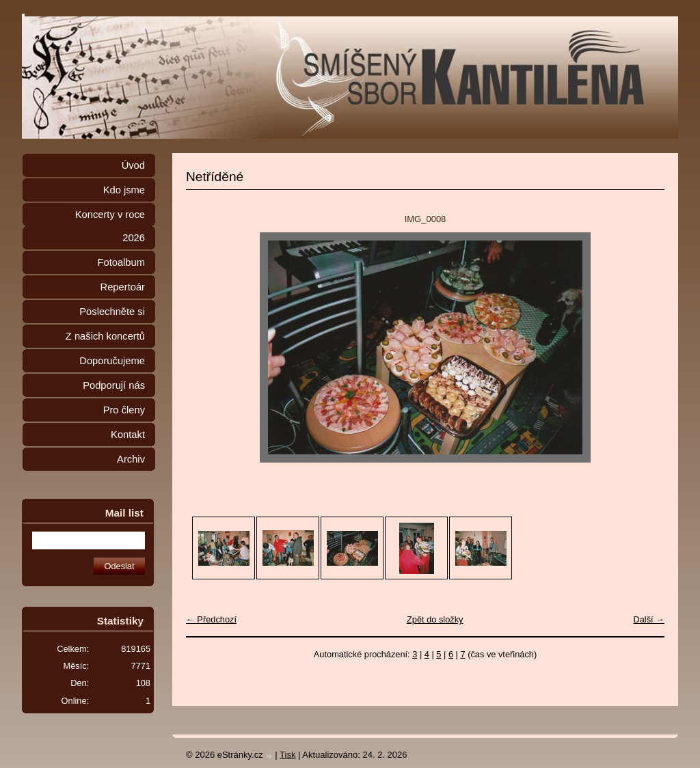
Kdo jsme (124, 190)
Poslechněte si (112, 312)
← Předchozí (211, 619)
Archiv (131, 459)
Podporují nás (114, 385)
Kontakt (128, 435)
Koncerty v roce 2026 (110, 226)
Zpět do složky (435, 619)
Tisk (287, 755)
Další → (649, 619)
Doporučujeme (112, 361)
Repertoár (123, 287)
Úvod (133, 165)
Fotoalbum (121, 262)
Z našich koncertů (105, 336)
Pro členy (124, 410)
